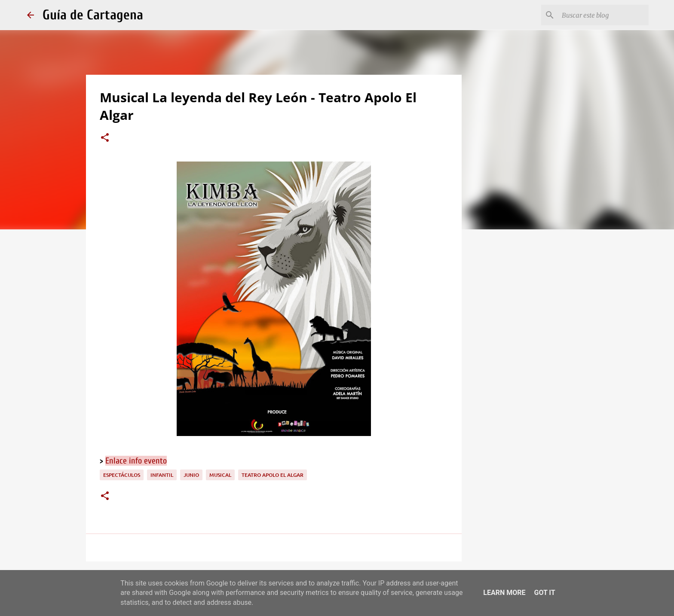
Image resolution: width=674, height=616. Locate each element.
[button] (105, 138)
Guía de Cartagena (93, 15)
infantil (162, 475)
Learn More (504, 593)
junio (191, 475)
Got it (544, 593)
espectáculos (122, 475)
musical (220, 475)
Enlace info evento (136, 461)
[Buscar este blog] (604, 15)
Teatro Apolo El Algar (273, 475)
